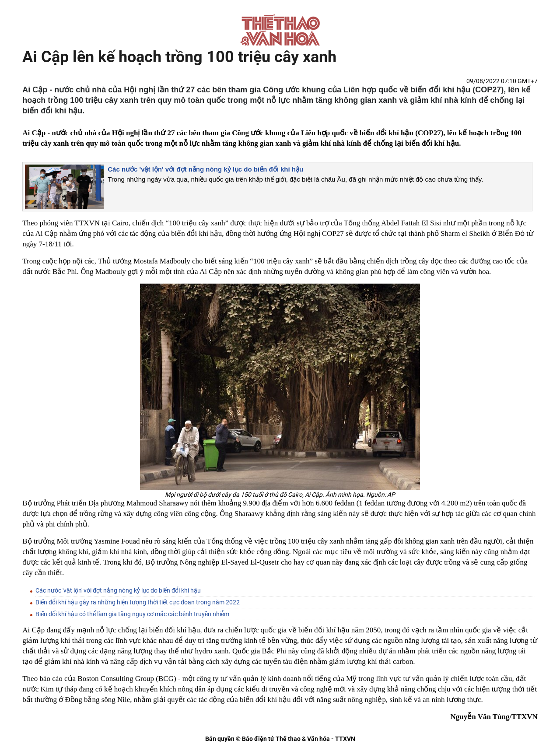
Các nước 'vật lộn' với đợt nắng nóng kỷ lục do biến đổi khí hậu (205, 169)
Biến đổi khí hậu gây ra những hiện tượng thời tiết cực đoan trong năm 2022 (138, 602)
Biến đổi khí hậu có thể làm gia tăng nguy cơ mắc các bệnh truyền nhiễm (132, 614)
